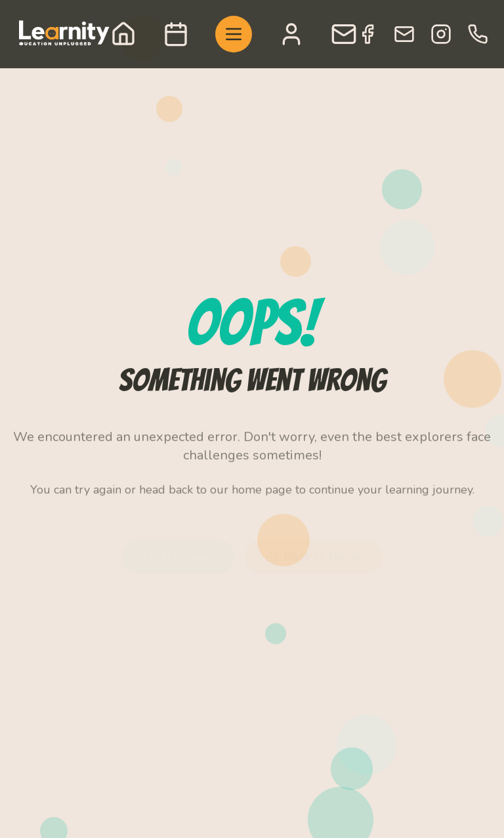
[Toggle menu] (234, 34)
